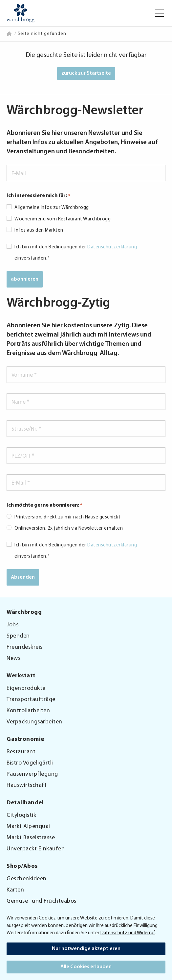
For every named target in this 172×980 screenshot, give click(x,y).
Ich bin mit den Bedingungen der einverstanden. (76, 253)
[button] (159, 13)
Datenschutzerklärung (112, 247)
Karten (15, 890)
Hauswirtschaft (27, 785)
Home (10, 34)
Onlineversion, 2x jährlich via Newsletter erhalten (69, 528)
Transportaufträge (31, 700)
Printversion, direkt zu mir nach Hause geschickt (67, 517)
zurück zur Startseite (86, 73)
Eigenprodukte (26, 688)
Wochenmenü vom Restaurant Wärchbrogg (63, 219)
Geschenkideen (27, 879)
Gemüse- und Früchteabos (42, 901)
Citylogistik (21, 815)
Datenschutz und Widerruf (128, 933)
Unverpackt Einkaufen (36, 849)
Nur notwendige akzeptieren (86, 949)
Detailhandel (25, 803)
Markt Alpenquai (28, 827)
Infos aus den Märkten (39, 230)
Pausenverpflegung (32, 774)
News (13, 658)
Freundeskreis (25, 647)
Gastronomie (25, 740)
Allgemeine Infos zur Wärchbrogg (52, 208)
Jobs (12, 625)
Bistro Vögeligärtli (30, 763)
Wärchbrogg (24, 613)
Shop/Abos (22, 867)
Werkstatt (21, 676)
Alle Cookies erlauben (86, 967)
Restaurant (21, 752)
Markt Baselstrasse (31, 838)
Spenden (18, 636)
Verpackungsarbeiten (34, 722)
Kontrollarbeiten (28, 711)
